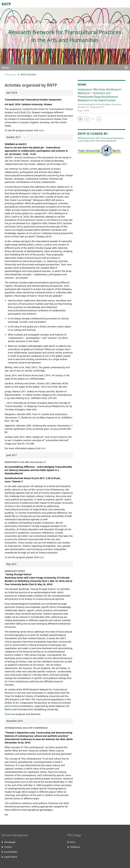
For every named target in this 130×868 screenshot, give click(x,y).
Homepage (10, 74)
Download (10, 714)
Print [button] (72, 842)
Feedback (75, 847)
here (41, 130)
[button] (80, 119)
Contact (8, 847)
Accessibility (11, 852)
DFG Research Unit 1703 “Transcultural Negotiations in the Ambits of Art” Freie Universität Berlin (101, 139)
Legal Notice (11, 857)
